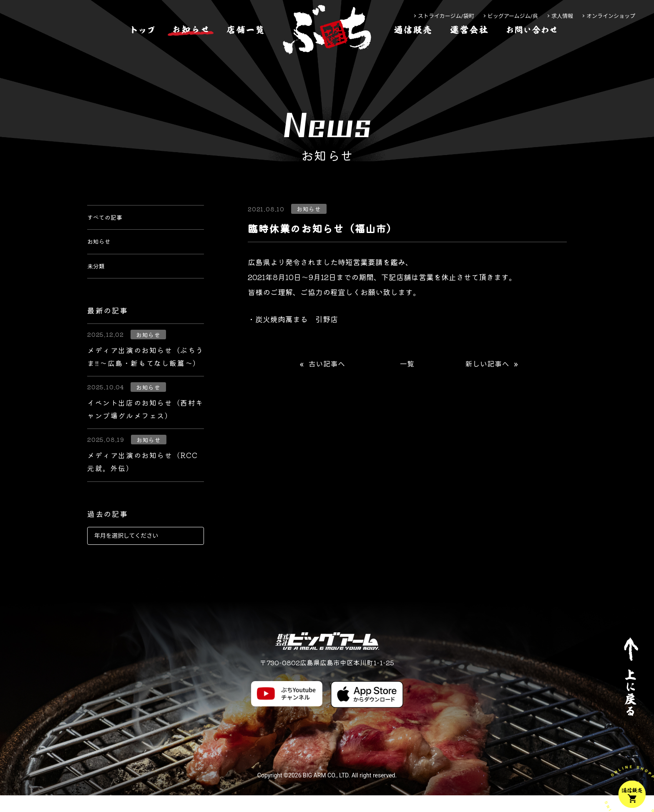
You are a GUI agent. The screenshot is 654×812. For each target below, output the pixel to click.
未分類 (98, 280)
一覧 (407, 364)
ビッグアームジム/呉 (513, 16)
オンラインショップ (611, 16)
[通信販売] (413, 56)
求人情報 (562, 16)
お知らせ (102, 250)
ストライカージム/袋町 (446, 16)
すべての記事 (110, 220)
